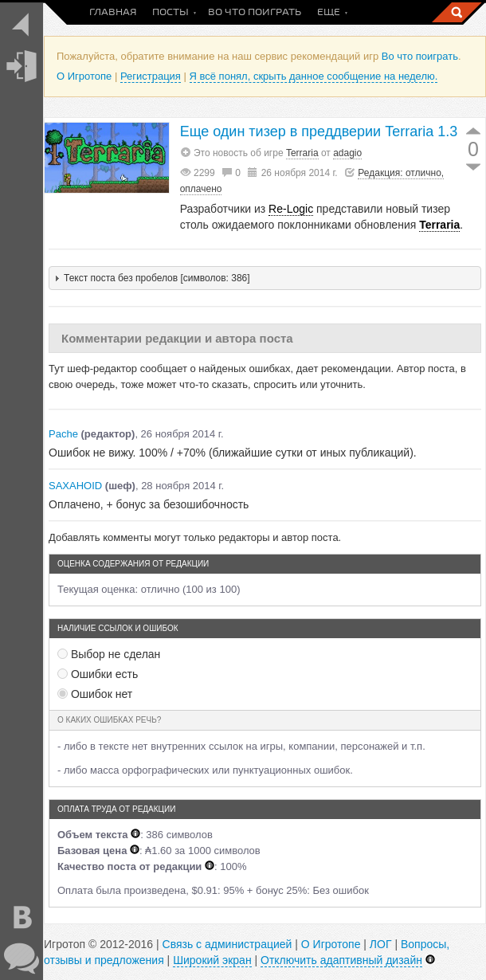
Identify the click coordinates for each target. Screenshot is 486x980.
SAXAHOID (75, 486)
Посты (170, 12)
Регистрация (151, 76)
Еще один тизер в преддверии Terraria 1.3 (319, 131)
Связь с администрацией (227, 944)
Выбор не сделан (109, 654)
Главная (113, 12)
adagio (347, 153)
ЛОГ (381, 944)
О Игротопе (84, 76)
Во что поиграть (255, 12)
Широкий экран (212, 960)
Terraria (302, 153)
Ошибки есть (98, 674)
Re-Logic (291, 209)
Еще (329, 12)
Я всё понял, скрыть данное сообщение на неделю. (314, 76)
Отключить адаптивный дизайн (341, 960)
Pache (63, 434)
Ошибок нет (95, 694)
